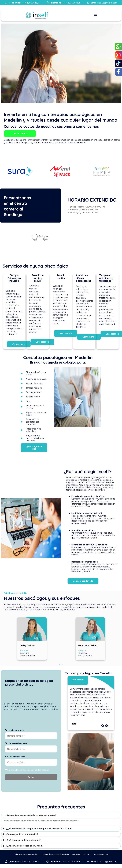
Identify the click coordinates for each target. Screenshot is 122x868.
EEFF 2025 (87, 854)
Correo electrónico (15, 756)
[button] (96, 15)
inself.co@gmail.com (104, 3)
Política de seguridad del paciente (56, 854)
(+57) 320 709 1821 (24, 3)
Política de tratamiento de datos (27, 854)
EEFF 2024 (76, 854)
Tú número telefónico (16, 743)
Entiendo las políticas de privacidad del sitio (28, 770)
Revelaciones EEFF (101, 854)
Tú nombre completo (16, 730)
